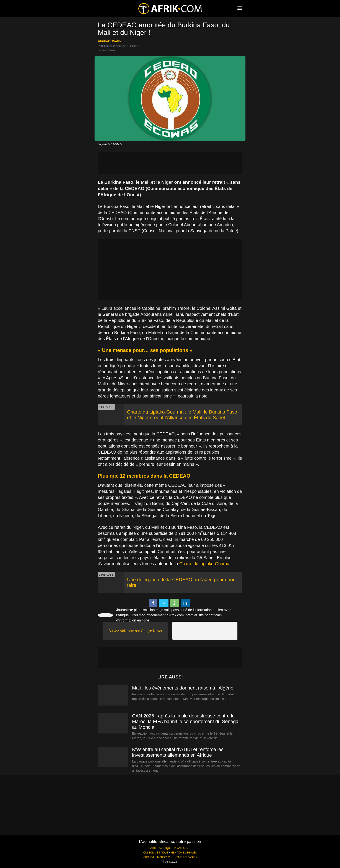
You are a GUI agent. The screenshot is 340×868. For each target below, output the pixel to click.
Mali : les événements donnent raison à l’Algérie (183, 688)
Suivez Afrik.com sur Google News (135, 631)
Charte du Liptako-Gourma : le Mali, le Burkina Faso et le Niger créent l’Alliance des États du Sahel (182, 415)
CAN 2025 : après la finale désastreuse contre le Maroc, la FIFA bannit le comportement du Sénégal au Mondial (186, 721)
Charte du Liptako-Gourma (205, 564)
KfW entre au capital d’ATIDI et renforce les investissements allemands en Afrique (178, 752)
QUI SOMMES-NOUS (156, 853)
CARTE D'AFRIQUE (160, 848)
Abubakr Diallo (109, 41)
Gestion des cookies (185, 857)
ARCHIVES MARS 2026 (157, 857)
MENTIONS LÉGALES (184, 853)
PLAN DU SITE (183, 848)
